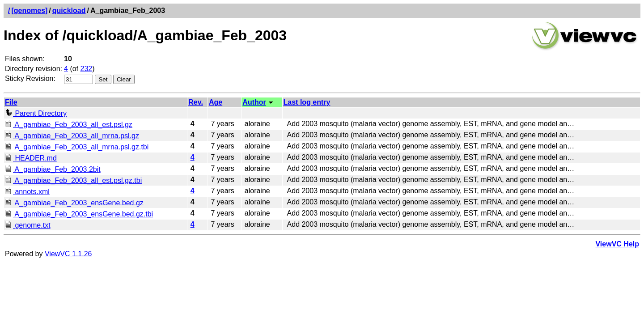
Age (216, 102)
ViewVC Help (617, 244)
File (11, 102)
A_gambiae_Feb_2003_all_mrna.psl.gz (72, 136)
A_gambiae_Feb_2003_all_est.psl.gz (69, 125)
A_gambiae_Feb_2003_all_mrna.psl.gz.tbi (77, 147)
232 (87, 69)
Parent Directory (36, 113)
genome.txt (28, 225)
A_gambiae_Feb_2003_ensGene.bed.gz (74, 203)
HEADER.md (31, 158)
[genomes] (29, 11)
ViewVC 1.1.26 (68, 254)
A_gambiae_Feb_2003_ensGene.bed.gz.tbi (79, 214)
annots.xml (27, 192)
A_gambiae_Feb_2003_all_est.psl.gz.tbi (73, 180)
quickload (69, 11)
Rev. (196, 102)
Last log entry (307, 102)
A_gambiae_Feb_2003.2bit (53, 169)
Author (254, 102)
